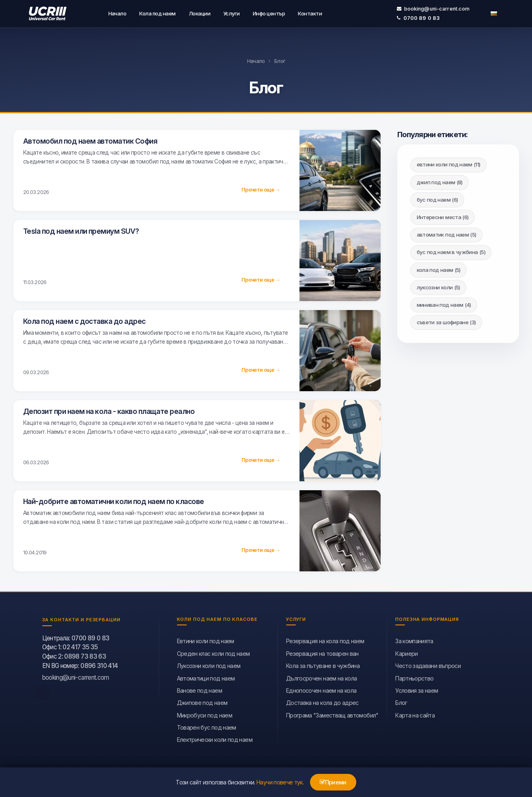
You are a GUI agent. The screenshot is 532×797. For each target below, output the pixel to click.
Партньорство (414, 677)
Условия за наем (417, 689)
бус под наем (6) (437, 198)
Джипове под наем (202, 701)
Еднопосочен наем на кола (321, 689)
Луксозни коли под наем (209, 664)
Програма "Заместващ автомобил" (332, 714)
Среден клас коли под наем (213, 652)
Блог (401, 701)
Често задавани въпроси (428, 664)
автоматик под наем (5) (447, 233)
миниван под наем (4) (444, 303)
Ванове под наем (199, 689)
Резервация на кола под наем (325, 639)
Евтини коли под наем (206, 639)
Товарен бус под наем (207, 726)
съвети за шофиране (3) (446, 321)
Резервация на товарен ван (322, 652)
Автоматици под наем (206, 677)
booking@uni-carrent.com (433, 8)
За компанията (414, 639)
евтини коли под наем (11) (449, 163)
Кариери (407, 652)
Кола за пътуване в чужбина (323, 664)
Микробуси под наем (205, 714)
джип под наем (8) (440, 181)
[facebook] (43, 691)
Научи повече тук (280, 782)
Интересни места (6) (443, 215)
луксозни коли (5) (438, 286)
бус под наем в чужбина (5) (451, 250)
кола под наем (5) (439, 268)
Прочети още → (261, 188)
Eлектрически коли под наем (215, 738)
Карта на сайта (415, 714)
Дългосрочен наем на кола (322, 677)
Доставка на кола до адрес (322, 701)
